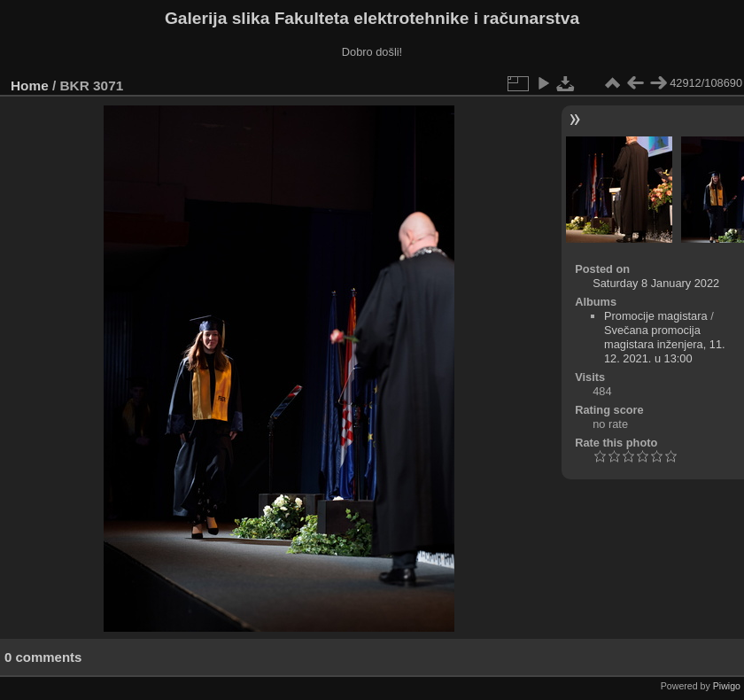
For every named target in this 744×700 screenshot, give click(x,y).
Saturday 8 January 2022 (656, 283)
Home (30, 86)
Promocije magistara (656, 316)
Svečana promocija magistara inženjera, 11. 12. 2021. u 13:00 (665, 344)
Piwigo (727, 686)
